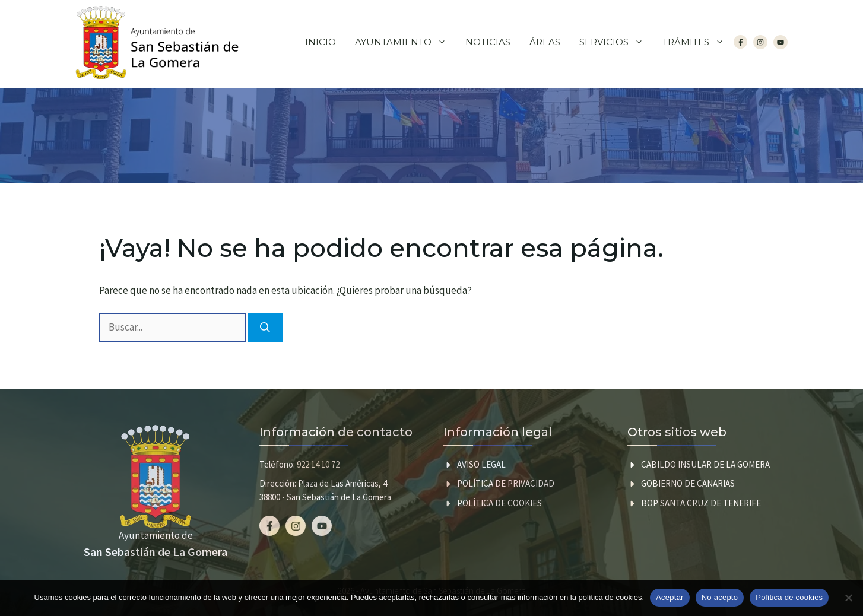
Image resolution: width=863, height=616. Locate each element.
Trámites (698, 42)
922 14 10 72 (318, 464)
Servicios (616, 42)
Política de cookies (499, 503)
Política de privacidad (506, 483)
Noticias (488, 42)
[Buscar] (265, 328)
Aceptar (670, 597)
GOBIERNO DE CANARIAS (688, 483)
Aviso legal (481, 464)
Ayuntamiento (405, 42)
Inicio (321, 42)
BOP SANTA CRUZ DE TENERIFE (701, 503)
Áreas (545, 42)
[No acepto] (848, 598)
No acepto (720, 597)
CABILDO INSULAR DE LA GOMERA (705, 464)
